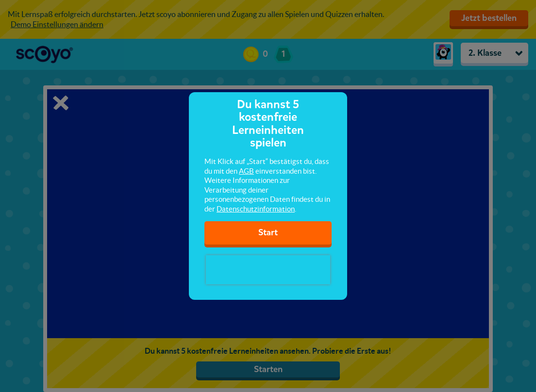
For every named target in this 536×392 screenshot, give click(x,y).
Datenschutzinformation (256, 209)
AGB (246, 171)
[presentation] (268, 270)
